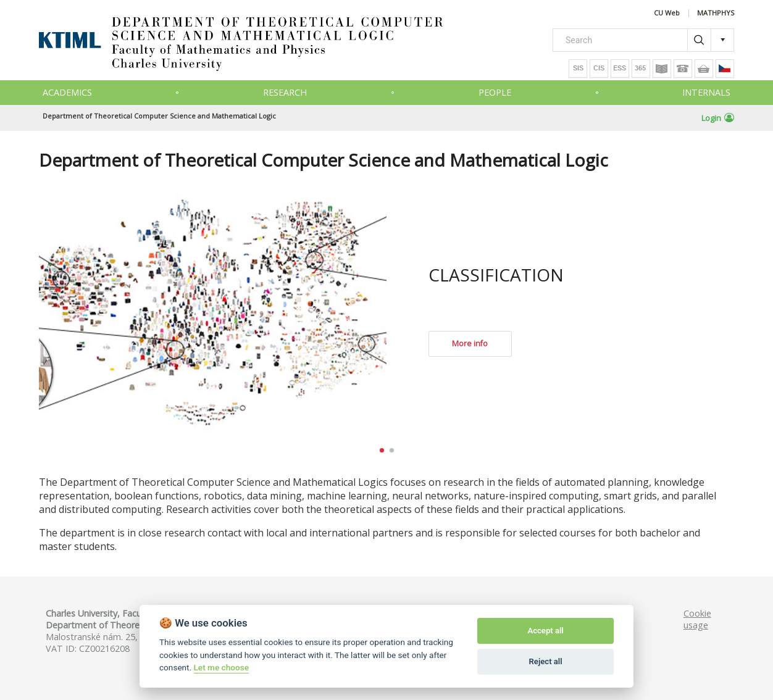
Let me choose (221, 667)
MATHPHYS (716, 13)
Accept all (545, 631)
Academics (67, 92)
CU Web (667, 13)
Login (718, 118)
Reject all (546, 661)
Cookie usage (697, 619)
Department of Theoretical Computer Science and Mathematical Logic (159, 116)
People (495, 92)
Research (285, 92)
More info (470, 344)
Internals (706, 92)
